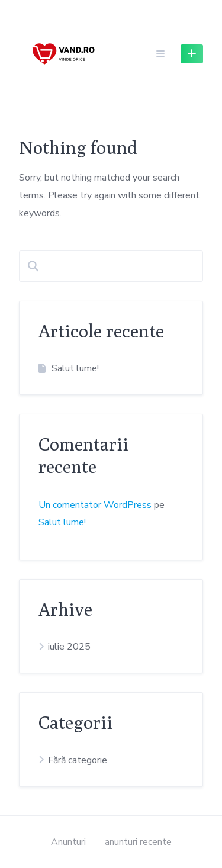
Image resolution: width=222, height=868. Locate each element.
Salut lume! (75, 368)
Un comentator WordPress (95, 505)
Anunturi (68, 842)
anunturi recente (138, 842)
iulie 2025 (69, 647)
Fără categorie (78, 760)
